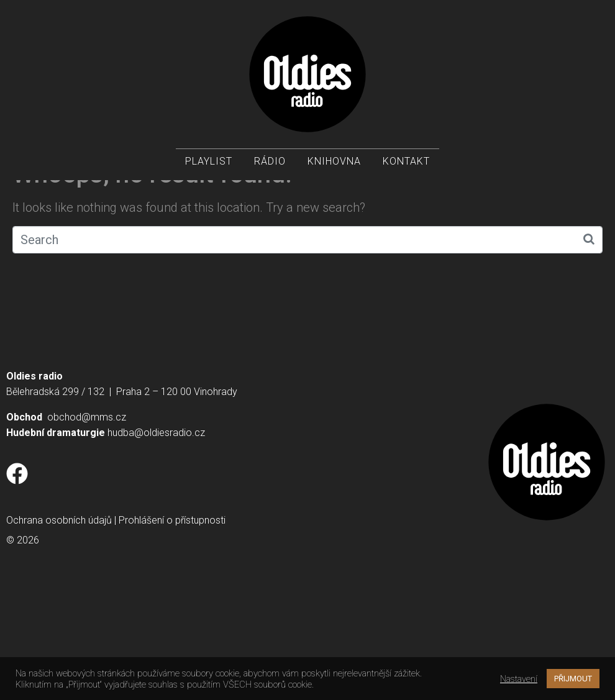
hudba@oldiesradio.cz (156, 540)
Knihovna (334, 162)
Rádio (270, 162)
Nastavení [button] (519, 679)
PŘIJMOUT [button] (573, 679)
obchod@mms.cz (87, 525)
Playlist (209, 162)
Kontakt (406, 162)
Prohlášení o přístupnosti (172, 628)
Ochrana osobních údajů (59, 628)
